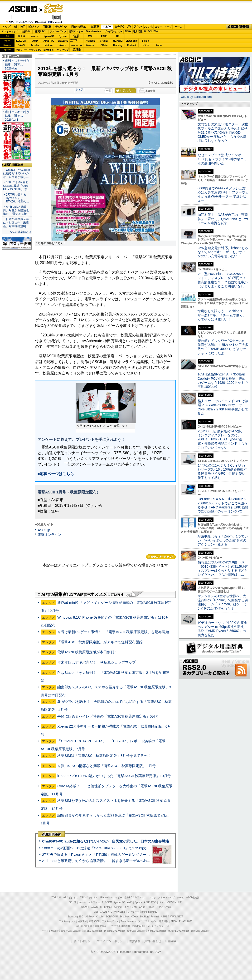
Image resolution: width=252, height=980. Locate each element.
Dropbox (90, 45)
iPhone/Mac (79, 27)
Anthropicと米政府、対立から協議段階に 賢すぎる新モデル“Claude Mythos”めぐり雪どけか (117, 861)
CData (104, 45)
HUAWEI (118, 41)
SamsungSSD (74, 41)
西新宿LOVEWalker (114, 931)
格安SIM (26, 32)
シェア (80, 89)
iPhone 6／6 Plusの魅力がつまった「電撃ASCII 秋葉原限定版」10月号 (114, 776)
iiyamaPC (49, 36)
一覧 (109, 91)
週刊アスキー (76, 32)
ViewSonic (132, 41)
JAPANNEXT (49, 50)
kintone (49, 45)
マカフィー (21, 50)
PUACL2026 (151, 32)
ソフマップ (63, 50)
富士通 (21, 36)
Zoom (159, 45)
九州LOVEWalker (157, 931)
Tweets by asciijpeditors (195, 97)
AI (15, 27)
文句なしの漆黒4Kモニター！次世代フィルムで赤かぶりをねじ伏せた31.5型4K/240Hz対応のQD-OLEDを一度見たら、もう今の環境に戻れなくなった (223, 132)
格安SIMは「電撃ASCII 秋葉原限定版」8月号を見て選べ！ (104, 756)
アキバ (138, 27)
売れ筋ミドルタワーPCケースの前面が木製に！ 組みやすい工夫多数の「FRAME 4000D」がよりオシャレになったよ (223, 347)
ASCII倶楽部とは (21, 232)
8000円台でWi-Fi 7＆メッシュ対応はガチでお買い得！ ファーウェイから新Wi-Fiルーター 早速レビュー (223, 194)
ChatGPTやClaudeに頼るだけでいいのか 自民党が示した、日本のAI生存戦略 (106, 841)
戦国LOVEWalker (200, 931)
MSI (90, 36)
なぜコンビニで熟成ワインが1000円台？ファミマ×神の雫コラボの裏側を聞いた (222, 159)
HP (118, 36)
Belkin (145, 41)
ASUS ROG (49, 41)
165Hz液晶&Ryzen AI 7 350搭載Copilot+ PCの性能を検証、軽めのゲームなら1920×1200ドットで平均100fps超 (223, 380)
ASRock (90, 41)
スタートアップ (163, 27)
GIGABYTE (63, 41)
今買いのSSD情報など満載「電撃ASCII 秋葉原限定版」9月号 (106, 766)
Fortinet (132, 45)
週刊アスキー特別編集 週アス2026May (17, 65)
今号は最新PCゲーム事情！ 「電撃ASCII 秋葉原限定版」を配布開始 (113, 632)
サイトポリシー (83, 941)
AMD (35, 41)
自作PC (119, 27)
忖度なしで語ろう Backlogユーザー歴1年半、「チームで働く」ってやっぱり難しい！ (222, 315)
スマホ (148, 27)
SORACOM (112, 917)
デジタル (61, 27)
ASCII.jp (22, 9)
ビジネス (34, 27)
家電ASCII (41, 32)
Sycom (63, 36)
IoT (23, 27)
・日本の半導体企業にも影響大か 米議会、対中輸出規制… (16, 223)
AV (129, 27)
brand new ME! (149, 912)
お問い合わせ (153, 941)
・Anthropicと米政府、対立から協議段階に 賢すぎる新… (16, 210)
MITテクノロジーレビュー (161, 926)
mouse (35, 36)
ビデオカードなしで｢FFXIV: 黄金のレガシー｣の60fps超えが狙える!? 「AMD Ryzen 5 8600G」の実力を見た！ (222, 629)
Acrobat (35, 45)
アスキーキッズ (10, 32)
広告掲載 (170, 941)
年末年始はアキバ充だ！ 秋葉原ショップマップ (97, 662)
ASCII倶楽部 (239, 27)
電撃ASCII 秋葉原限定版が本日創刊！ (87, 652)
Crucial (104, 41)
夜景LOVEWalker (136, 931)
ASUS (104, 36)
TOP (54, 898)
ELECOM (21, 41)
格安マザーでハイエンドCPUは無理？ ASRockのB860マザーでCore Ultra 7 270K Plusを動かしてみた (223, 407)
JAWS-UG (97, 907)
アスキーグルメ (58, 32)
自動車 (95, 27)
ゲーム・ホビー (54, 9)
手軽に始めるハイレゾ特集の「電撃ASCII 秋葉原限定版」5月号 (108, 716)
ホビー (107, 27)
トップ (6, 27)
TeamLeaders (94, 32)
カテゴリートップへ (161, 557)
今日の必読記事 (84, 926)
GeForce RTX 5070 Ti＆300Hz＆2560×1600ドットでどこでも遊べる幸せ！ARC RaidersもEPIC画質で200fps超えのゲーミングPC (223, 505)
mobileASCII (139, 926)
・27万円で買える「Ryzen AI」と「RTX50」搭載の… (16, 198)
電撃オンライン (49, 535)
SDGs (128, 32)
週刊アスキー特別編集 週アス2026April (17, 116)
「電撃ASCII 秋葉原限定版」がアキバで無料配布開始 (100, 642)
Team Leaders (128, 921)
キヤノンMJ (35, 50)
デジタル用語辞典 (121, 926)
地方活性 (138, 32)
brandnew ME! (77, 50)
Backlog (118, 45)
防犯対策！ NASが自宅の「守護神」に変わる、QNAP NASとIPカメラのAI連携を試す (223, 219)
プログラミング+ (113, 32)
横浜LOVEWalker (93, 931)
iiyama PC (120, 902)
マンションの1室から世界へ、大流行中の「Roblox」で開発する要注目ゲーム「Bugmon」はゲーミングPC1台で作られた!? (223, 602)
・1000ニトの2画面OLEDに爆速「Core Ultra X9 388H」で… (16, 186)
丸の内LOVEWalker (178, 931)
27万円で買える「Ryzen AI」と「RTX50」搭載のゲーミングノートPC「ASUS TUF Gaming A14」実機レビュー (132, 854)
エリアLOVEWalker (71, 931)
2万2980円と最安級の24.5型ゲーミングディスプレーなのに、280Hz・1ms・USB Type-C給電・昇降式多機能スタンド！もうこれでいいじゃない (223, 439)
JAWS (21, 45)
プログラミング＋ (147, 921)
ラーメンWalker (50, 931)
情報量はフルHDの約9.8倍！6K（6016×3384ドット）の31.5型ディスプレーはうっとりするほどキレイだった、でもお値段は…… (223, 568)
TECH (47, 27)
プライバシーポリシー (111, 941)
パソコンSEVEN (77, 36)
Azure (63, 45)
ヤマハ (145, 45)
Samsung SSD (76, 917)
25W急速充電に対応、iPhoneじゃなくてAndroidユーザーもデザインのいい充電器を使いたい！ (223, 252)
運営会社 (135, 941)
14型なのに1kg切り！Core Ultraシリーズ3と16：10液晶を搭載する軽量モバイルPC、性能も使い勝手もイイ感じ (222, 472)
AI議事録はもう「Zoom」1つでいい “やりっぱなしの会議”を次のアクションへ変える (223, 540)
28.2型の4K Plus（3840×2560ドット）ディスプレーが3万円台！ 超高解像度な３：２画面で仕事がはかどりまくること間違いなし (223, 280)
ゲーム (178, 27)
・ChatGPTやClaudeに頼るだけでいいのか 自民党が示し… (17, 173)
